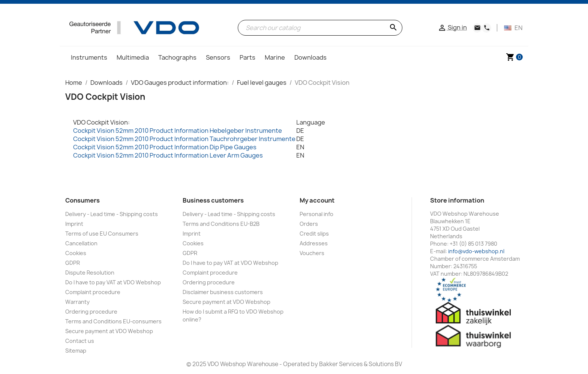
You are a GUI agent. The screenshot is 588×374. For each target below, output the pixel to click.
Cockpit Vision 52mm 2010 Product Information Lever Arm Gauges (168, 155)
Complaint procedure (93, 292)
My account (317, 200)
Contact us (80, 341)
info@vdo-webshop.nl (476, 251)
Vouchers (312, 253)
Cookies (76, 253)
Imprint (74, 224)
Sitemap (76, 351)
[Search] (320, 28)
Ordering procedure (91, 312)
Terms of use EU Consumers (102, 234)
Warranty (77, 302)
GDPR (73, 263)
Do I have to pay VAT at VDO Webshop (113, 282)
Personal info (316, 214)
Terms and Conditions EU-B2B (221, 224)
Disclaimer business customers (223, 292)
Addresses (314, 243)
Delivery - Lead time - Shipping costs (112, 214)
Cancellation (81, 243)
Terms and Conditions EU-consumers (113, 321)
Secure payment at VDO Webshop (109, 331)
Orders (309, 224)
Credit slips (314, 234)
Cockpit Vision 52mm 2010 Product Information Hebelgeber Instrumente (178, 131)
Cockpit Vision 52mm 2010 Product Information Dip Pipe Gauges (165, 147)
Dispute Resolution (90, 273)
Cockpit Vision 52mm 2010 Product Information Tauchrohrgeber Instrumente (184, 139)
